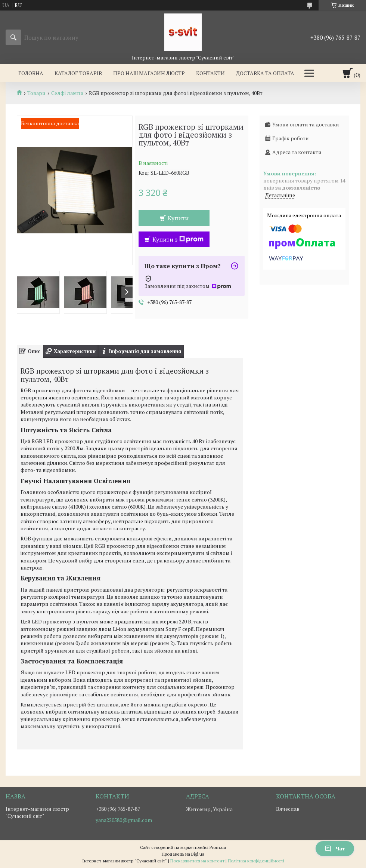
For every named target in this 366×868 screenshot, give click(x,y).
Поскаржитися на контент (197, 861)
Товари (36, 93)
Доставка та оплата (265, 73)
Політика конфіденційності (256, 861)
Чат (335, 848)
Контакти (210, 73)
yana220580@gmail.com (124, 820)
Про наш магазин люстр (149, 73)
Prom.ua (218, 847)
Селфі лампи (67, 93)
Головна (31, 73)
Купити (178, 218)
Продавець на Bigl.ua (183, 854)
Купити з (178, 239)
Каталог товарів (78, 73)
